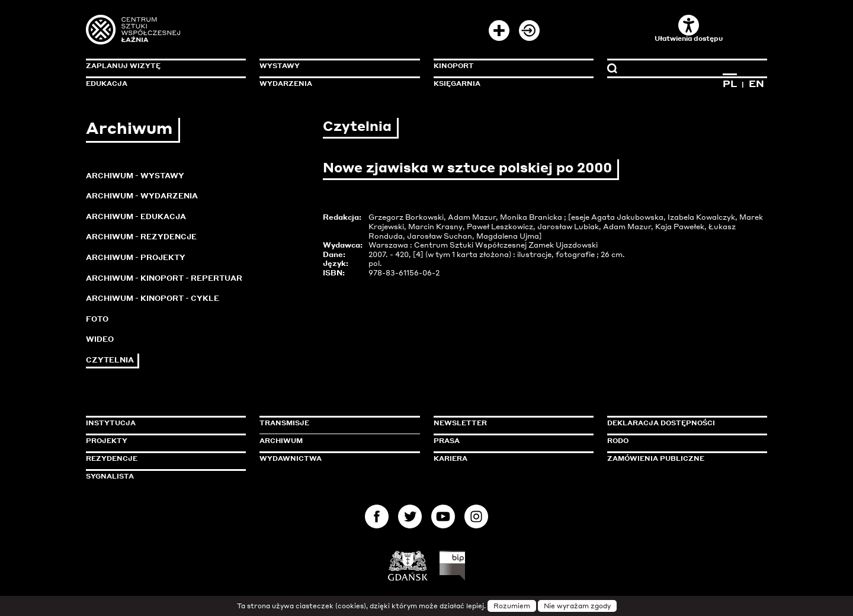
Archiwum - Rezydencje (141, 237)
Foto (97, 319)
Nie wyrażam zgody (577, 606)
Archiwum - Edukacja (136, 216)
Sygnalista (110, 476)
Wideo (100, 339)
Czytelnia (110, 360)
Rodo (618, 441)
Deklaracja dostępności (661, 423)
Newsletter (460, 423)
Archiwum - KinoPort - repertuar (164, 278)
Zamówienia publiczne (682, 458)
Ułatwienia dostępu (689, 29)
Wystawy (280, 66)
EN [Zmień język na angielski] (756, 84)
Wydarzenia (286, 84)
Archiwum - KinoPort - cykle (153, 298)
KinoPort (454, 66)
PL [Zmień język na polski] (730, 84)
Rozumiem (512, 606)
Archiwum (281, 441)
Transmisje (335, 423)
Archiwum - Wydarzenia (142, 196)
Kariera (450, 458)
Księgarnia (457, 84)
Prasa (447, 441)
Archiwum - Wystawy (135, 176)
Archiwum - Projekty (136, 257)
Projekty (107, 441)
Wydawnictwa (291, 458)
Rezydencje (112, 458)
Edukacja (107, 84)
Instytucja (111, 423)
